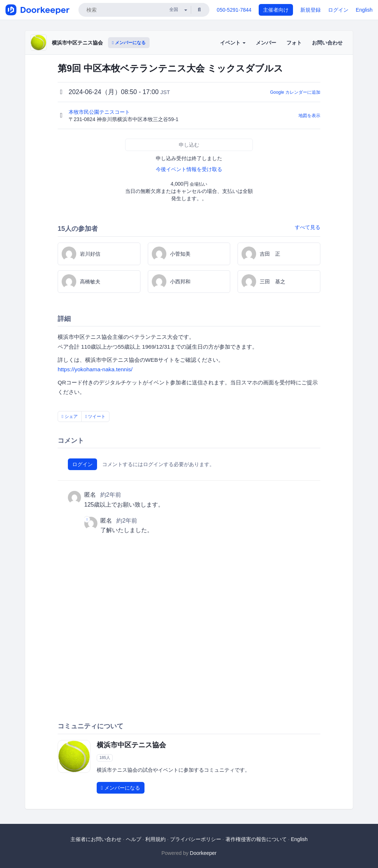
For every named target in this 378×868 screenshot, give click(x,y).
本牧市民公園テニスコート (100, 112)
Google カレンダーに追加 (295, 92)
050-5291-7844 (234, 10)
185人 (105, 757)
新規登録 (310, 10)
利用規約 (155, 839)
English (364, 10)
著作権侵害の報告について (256, 839)
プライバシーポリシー (196, 839)
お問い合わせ (327, 43)
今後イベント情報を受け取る (189, 169)
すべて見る (308, 227)
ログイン (338, 10)
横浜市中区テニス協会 (77, 43)
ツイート (96, 416)
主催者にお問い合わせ (96, 839)
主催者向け (276, 10)
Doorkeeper (203, 853)
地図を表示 (309, 116)
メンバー (266, 43)
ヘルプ (134, 839)
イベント (233, 43)
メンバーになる (129, 43)
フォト (294, 43)
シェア (70, 416)
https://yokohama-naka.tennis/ (95, 369)
